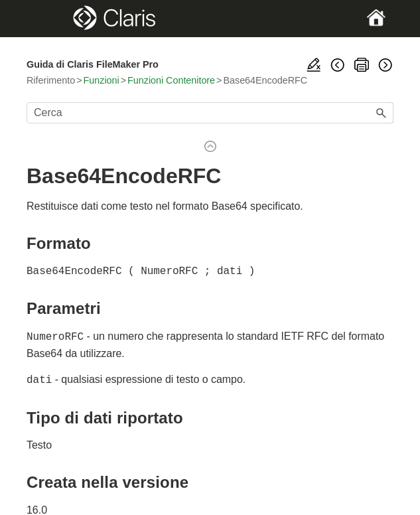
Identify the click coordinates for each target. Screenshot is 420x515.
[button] (382, 113)
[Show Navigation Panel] (44, 19)
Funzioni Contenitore (171, 80)
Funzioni (102, 80)
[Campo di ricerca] (210, 113)
